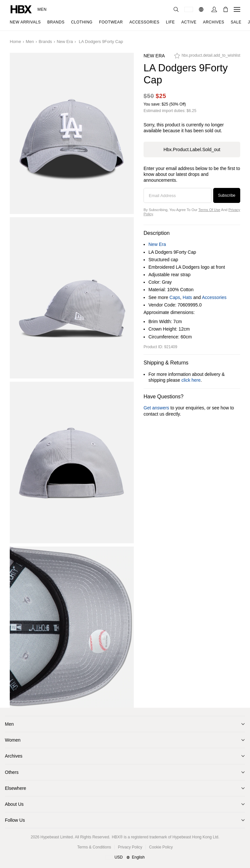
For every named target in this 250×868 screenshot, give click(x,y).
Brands (45, 42)
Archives (14, 756)
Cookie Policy (161, 847)
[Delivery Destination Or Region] (189, 9)
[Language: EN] (202, 9)
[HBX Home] (21, 9)
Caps (175, 297)
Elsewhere (15, 788)
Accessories (214, 297)
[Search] (176, 9)
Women (13, 740)
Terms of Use (209, 210)
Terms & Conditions (94, 847)
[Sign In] (214, 9)
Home (15, 42)
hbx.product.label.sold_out (192, 149)
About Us (14, 804)
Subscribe (227, 195)
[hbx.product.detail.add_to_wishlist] (207, 57)
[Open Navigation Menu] (237, 9)
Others (12, 772)
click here (191, 380)
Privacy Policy (130, 847)
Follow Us (15, 820)
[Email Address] (178, 195)
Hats (187, 297)
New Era (65, 42)
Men (42, 9)
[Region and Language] (125, 858)
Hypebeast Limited (56, 837)
